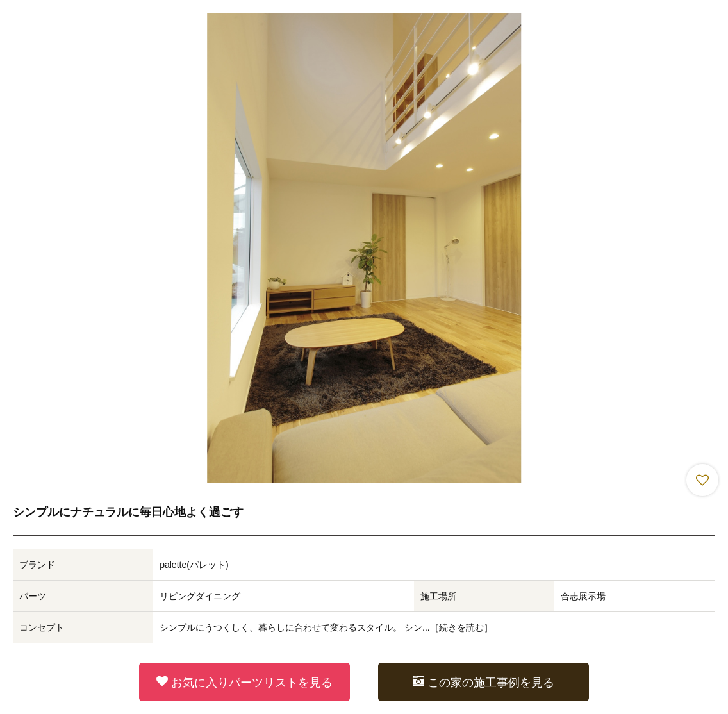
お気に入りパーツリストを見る (244, 682)
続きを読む (461, 627)
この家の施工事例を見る (484, 682)
